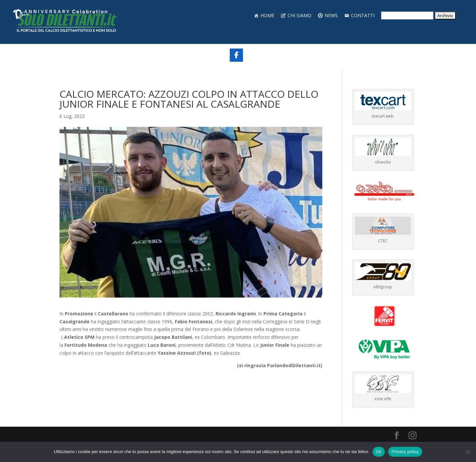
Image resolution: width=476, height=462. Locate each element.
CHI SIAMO (299, 15)
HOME (267, 15)
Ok (379, 452)
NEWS (331, 15)
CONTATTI (363, 15)
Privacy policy (405, 452)
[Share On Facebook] (236, 55)
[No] (468, 452)
